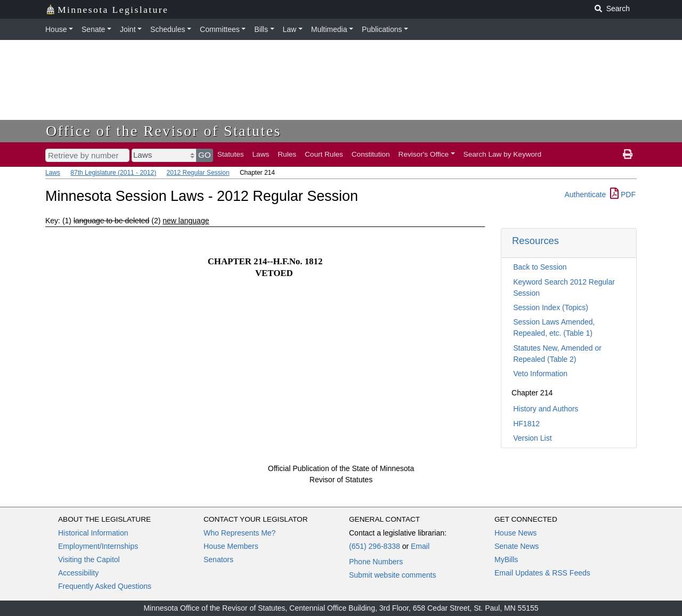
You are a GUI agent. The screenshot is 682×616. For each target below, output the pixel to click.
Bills (261, 29)
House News (515, 533)
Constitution (371, 154)
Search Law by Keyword (503, 154)
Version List (532, 438)
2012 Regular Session (198, 173)
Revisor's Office (424, 154)
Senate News (517, 546)
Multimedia (329, 29)
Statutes (231, 154)
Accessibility (78, 573)
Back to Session (540, 267)
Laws (261, 154)
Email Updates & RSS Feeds (542, 573)
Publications (382, 29)
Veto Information (540, 374)
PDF (623, 194)
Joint (128, 29)
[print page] (628, 155)
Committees (220, 29)
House (56, 29)
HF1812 (526, 424)
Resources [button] (535, 241)
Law (290, 29)
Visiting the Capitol (89, 560)
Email (420, 546)
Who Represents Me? (239, 533)
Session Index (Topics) (551, 307)
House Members (231, 546)
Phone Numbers (376, 562)
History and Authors (546, 409)
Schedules (168, 29)
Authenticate (585, 194)
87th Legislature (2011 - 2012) (113, 173)
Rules (287, 154)
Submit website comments (392, 575)
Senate (93, 29)
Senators (218, 560)
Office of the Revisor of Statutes (164, 131)
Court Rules (324, 154)
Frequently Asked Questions (105, 586)
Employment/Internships (98, 546)
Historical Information (93, 533)
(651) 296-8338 (375, 546)
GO (205, 155)
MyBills (506, 560)
